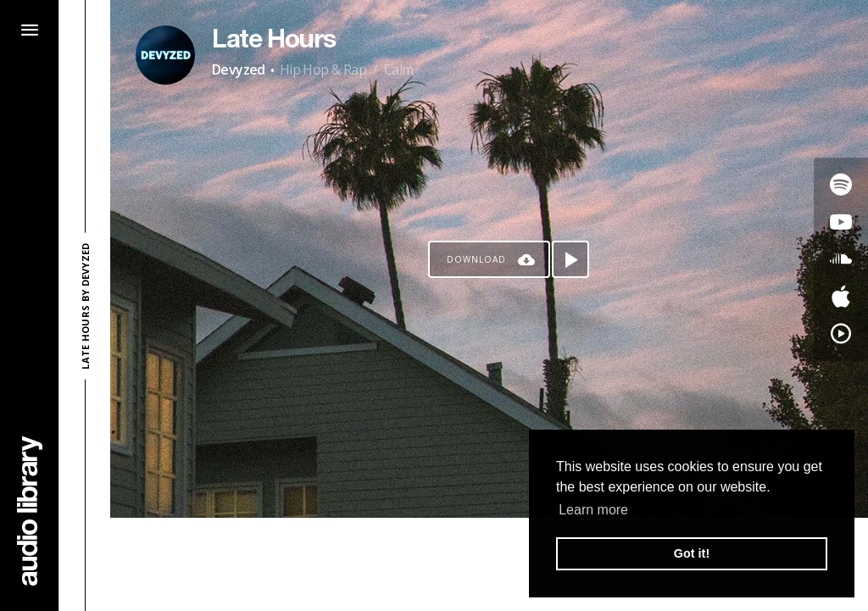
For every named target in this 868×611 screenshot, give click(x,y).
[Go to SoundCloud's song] (841, 259)
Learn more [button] (593, 510)
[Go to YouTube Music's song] (841, 334)
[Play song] (570, 259)
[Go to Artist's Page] (165, 55)
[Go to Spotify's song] (841, 185)
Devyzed (239, 69)
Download (476, 259)
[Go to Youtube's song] (841, 222)
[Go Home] (30, 511)
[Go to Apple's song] (841, 297)
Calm (399, 69)
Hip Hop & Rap (323, 69)
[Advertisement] (489, 564)
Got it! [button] (692, 553)
